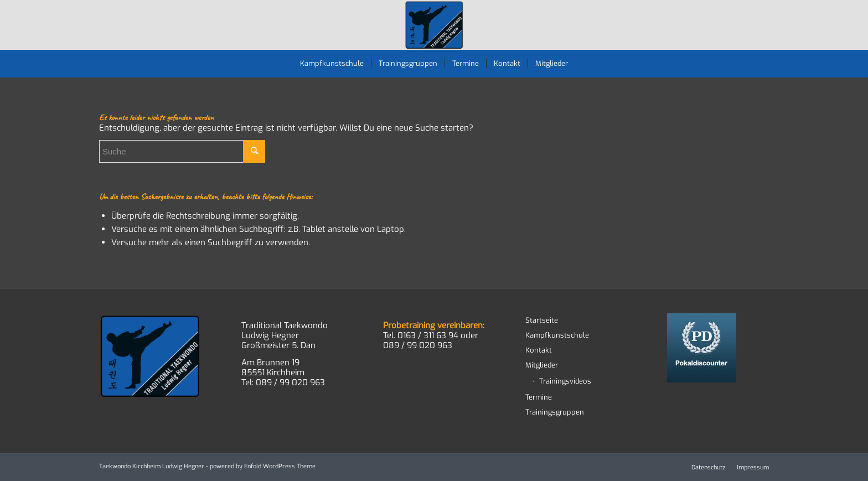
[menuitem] (332, 64)
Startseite (542, 320)
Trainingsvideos (565, 381)
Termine (539, 397)
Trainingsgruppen (555, 412)
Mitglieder (542, 365)
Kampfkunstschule (557, 335)
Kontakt (539, 350)
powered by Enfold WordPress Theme (263, 466)
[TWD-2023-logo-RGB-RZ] (434, 25)
